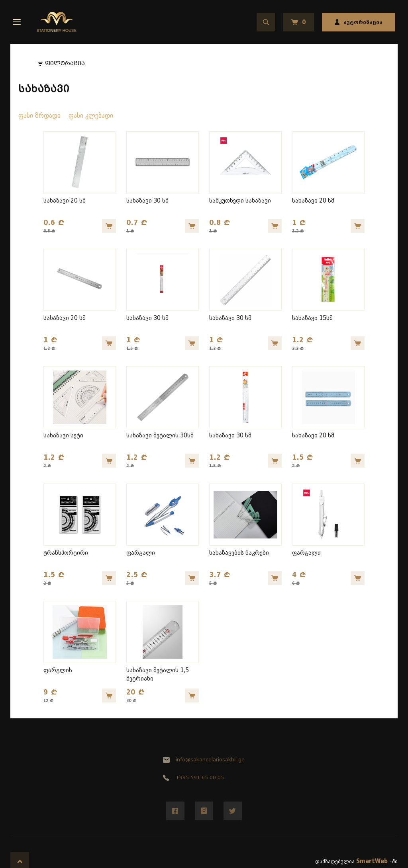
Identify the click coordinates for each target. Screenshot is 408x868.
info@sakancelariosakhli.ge (204, 760)
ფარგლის (58, 670)
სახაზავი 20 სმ (65, 201)
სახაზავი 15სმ (312, 318)
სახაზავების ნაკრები (239, 553)
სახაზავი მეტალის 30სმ (160, 436)
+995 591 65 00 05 (193, 777)
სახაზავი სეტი (63, 436)
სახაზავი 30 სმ (147, 201)
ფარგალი (141, 553)
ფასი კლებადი (91, 116)
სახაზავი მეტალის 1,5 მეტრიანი (158, 675)
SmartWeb (372, 861)
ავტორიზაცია (359, 22)
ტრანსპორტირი (66, 553)
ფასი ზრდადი (39, 116)
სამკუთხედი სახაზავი (240, 201)
